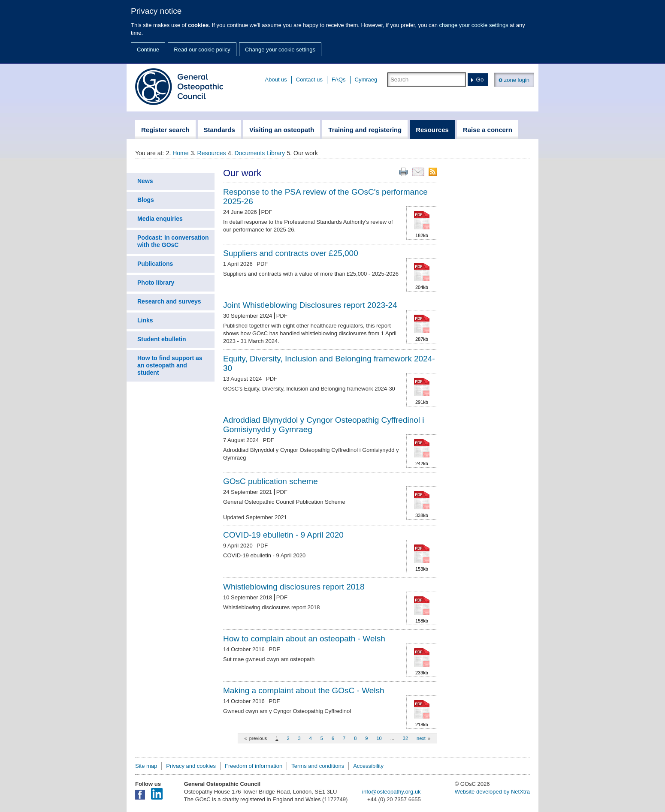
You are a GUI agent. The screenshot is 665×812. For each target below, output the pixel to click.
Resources (212, 153)
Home (180, 153)
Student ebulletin (162, 339)
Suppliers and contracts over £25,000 (291, 253)
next (421, 738)
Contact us (309, 80)
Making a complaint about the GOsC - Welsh (304, 690)
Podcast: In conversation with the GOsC (173, 241)
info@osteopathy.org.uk (391, 792)
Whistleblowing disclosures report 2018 (294, 587)
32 (405, 738)
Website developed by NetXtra (492, 792)
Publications (155, 264)
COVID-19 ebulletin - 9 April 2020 (283, 535)
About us (276, 80)
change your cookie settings (474, 25)
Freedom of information (254, 766)
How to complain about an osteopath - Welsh (304, 639)
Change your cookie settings (280, 50)
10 (379, 738)
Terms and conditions (318, 766)
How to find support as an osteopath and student (170, 365)
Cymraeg (366, 80)
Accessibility (368, 766)
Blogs (146, 200)
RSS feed (433, 172)
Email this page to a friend (418, 172)
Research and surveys (169, 301)
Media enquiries (160, 219)
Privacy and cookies (191, 766)
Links (145, 320)
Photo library (156, 283)
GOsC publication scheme (271, 481)
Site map (146, 766)
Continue (148, 50)
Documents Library (260, 153)
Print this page (403, 172)
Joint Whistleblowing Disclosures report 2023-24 (310, 305)
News (145, 181)
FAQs (339, 80)
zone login (514, 80)
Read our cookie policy (202, 50)
